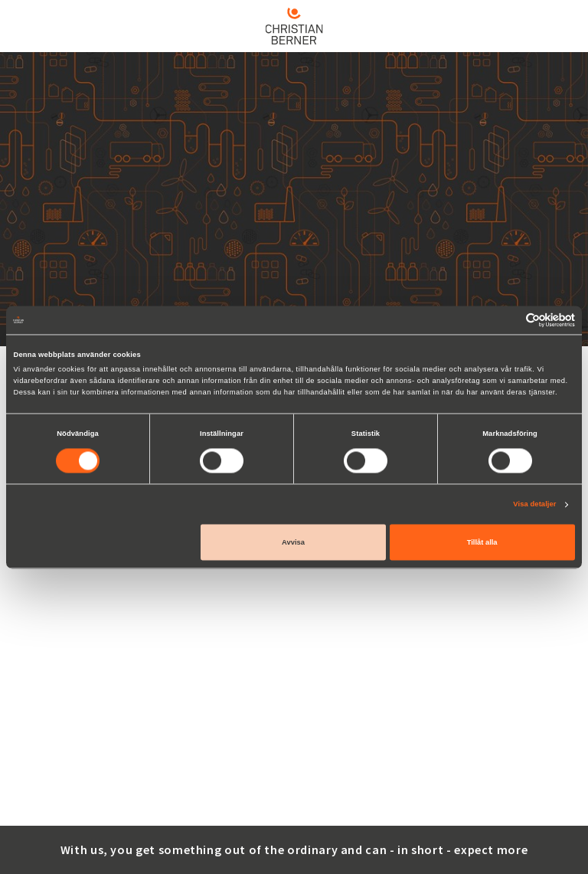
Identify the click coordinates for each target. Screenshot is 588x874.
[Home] (294, 26)
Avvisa (293, 542)
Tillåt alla (482, 542)
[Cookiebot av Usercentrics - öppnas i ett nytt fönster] (508, 320)
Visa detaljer (534, 505)
